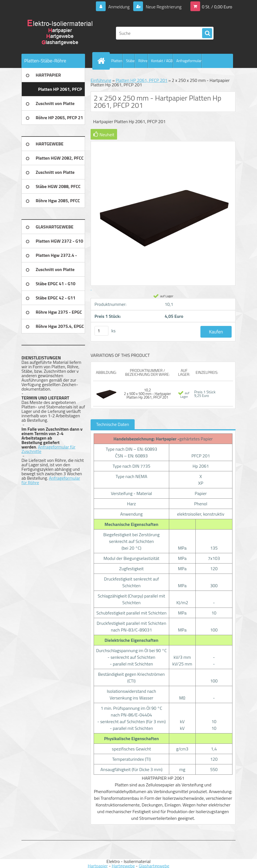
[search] (207, 33)
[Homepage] (102, 61)
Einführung (101, 80)
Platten (117, 61)
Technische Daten (113, 424)
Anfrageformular (189, 61)
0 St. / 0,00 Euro (217, 7)
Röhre (143, 61)
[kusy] (101, 331)
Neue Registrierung (163, 7)
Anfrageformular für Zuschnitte (49, 449)
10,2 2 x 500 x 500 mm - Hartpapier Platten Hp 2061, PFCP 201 (148, 394)
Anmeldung (119, 7)
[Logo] (60, 33)
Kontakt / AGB (162, 61)
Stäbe (130, 61)
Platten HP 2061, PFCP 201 (142, 80)
